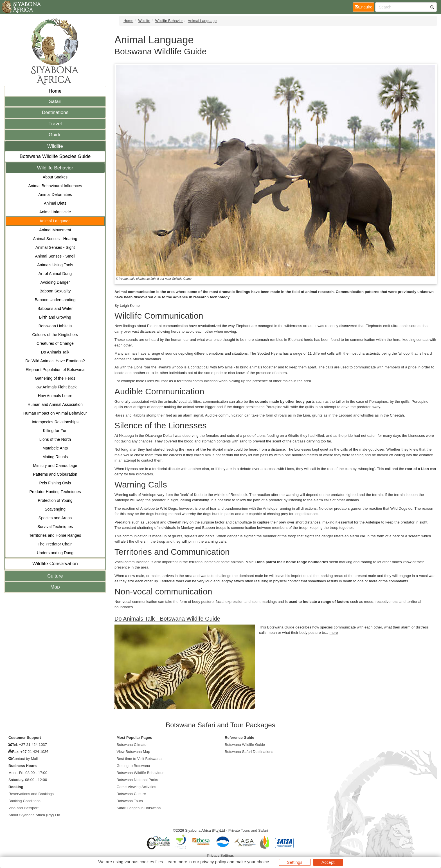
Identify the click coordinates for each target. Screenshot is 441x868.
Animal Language (55, 221)
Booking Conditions (24, 801)
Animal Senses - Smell (55, 256)
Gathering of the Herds (55, 378)
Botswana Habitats (55, 326)
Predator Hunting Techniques (55, 492)
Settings (295, 862)
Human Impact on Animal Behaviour (55, 413)
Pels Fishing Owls (55, 483)
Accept (328, 862)
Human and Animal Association (55, 404)
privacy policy (213, 862)
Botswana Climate (132, 745)
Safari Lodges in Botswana (139, 808)
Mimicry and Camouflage (55, 466)
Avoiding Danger (55, 282)
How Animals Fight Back (55, 387)
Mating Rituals (55, 457)
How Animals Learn (55, 396)
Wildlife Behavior (55, 168)
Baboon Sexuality (55, 291)
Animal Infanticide (55, 212)
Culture (55, 576)
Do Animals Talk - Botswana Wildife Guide (167, 619)
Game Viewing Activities (137, 787)
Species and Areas (55, 518)
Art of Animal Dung (55, 274)
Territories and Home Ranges (55, 535)
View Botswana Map (133, 752)
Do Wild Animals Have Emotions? (55, 361)
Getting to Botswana (133, 766)
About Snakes (55, 177)
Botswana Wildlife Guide (245, 745)
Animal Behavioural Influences (55, 186)
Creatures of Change (55, 343)
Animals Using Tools (55, 265)
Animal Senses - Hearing (55, 239)
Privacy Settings (221, 855)
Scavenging (55, 509)
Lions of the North (55, 439)
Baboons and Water (55, 308)
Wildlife (55, 146)
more (334, 633)
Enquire (364, 7)
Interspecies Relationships (55, 422)
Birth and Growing (55, 317)
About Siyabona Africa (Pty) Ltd (34, 815)
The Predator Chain (55, 544)
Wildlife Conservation (55, 564)
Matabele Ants (55, 448)
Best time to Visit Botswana (139, 759)
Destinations (55, 112)
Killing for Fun (55, 431)
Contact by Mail (25, 759)
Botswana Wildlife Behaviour (140, 773)
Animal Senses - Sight (55, 247)
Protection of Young (55, 500)
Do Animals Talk (55, 352)
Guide (55, 135)
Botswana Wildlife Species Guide (55, 156)
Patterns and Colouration (55, 474)
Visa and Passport (23, 808)
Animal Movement (55, 230)
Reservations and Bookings (31, 794)
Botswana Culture (131, 794)
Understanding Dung (55, 553)
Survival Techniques (55, 527)
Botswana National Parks (138, 780)
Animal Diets (55, 203)
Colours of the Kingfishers (55, 335)
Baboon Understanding (55, 300)
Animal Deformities (55, 194)
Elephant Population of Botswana (55, 370)
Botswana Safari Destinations (249, 752)
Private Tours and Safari (248, 830)
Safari (55, 101)
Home (55, 91)
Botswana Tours (130, 801)
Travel (55, 124)
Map (55, 587)
